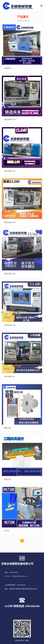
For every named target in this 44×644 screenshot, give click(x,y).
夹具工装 (8, 479)
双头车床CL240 (10, 171)
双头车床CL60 (9, 377)
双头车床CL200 (10, 222)
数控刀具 (8, 428)
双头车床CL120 (10, 325)
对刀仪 (7, 531)
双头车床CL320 (10, 120)
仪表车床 (8, 68)
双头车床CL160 (10, 274)
